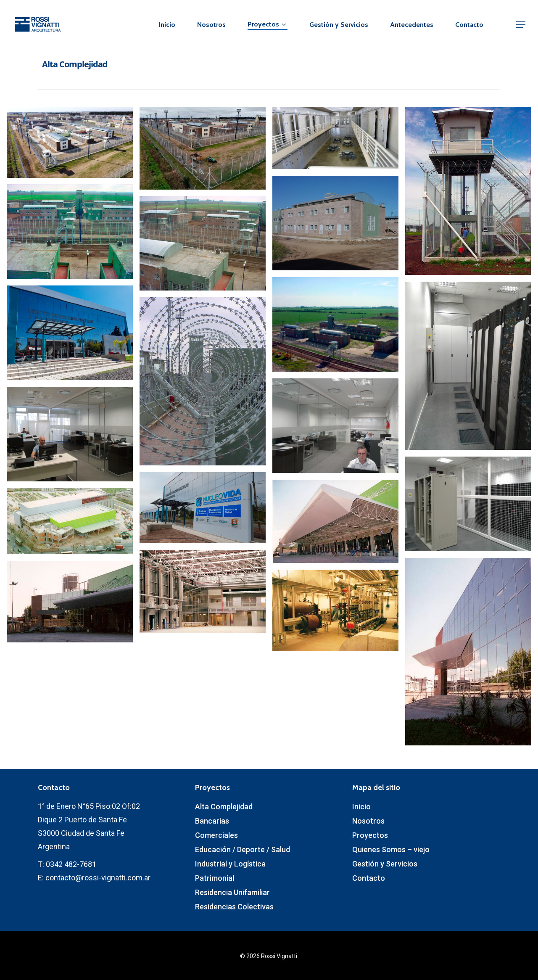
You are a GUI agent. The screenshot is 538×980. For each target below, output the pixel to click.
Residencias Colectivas (234, 907)
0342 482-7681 (71, 864)
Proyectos (267, 25)
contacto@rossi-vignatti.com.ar (98, 878)
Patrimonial (215, 878)
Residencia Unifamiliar (232, 892)
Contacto (469, 25)
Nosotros (211, 25)
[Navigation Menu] (521, 25)
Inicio (167, 25)
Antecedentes (412, 25)
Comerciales (216, 835)
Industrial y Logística (230, 864)
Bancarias (212, 821)
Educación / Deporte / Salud (243, 849)
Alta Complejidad (224, 807)
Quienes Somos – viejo (391, 849)
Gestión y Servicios (339, 25)
